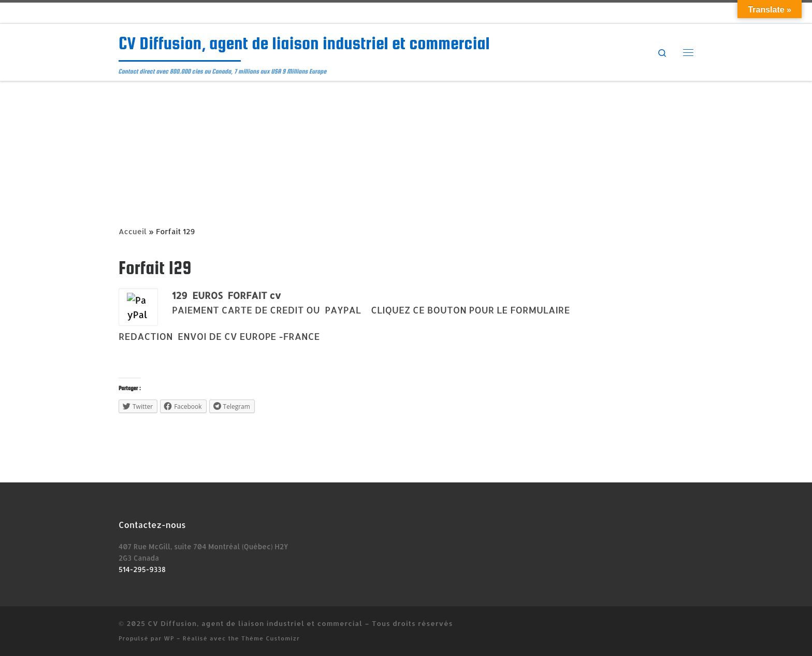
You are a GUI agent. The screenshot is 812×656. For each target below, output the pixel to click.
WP (169, 638)
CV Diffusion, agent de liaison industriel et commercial (255, 623)
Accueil (133, 231)
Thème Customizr (271, 638)
